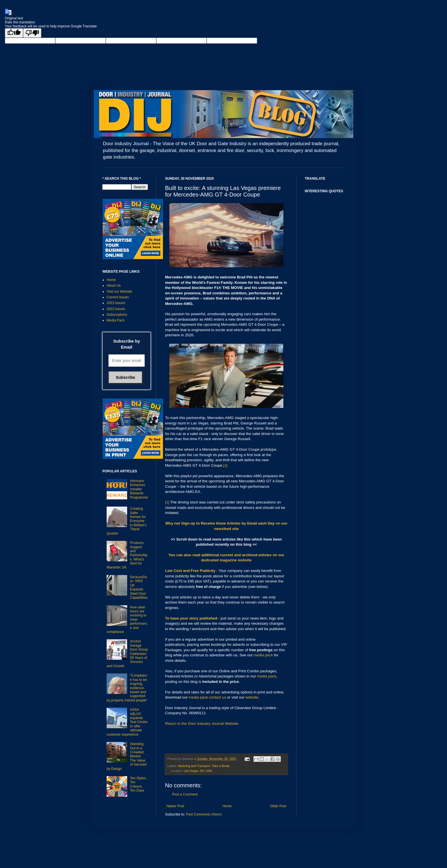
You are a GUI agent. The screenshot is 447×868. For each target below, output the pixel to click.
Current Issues (118, 297)
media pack (263, 655)
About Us (114, 286)
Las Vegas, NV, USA (198, 771)
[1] (225, 465)
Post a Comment (185, 794)
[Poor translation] (32, 33)
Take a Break (221, 766)
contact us (218, 697)
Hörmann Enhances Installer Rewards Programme (139, 489)
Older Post (278, 806)
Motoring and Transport (194, 766)
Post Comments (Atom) (204, 814)
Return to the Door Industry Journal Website (202, 724)
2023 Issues (116, 303)
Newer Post (175, 806)
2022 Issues (116, 309)
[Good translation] (14, 33)
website (252, 697)
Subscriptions (117, 315)
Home (227, 806)
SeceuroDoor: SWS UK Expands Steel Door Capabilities (139, 587)
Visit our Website (119, 292)
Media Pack (116, 320)
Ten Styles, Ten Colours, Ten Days (138, 784)
